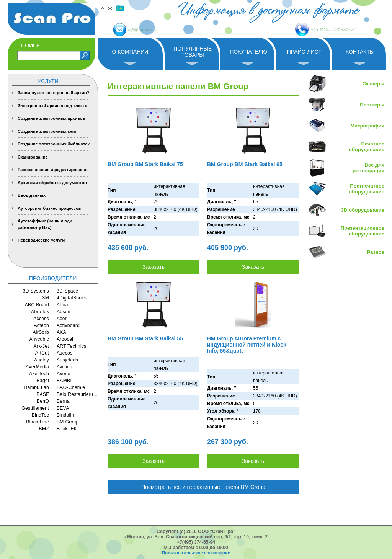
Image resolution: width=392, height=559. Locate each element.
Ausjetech (67, 360)
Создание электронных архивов (51, 118)
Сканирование (33, 157)
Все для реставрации (368, 168)
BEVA (63, 408)
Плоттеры (372, 105)
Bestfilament (36, 408)
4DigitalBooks (72, 298)
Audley (42, 360)
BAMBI (64, 381)
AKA (61, 332)
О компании (130, 52)
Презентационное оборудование (363, 231)
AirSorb (41, 332)
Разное (376, 252)
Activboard (68, 325)
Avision (65, 367)
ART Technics (72, 346)
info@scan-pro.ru (154, 30)
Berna (63, 401)
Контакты (360, 52)
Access (41, 319)
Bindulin (65, 415)
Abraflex (40, 312)
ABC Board (37, 305)
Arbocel (65, 339)
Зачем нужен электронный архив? (53, 93)
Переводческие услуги (41, 240)
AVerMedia (37, 367)
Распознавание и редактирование (53, 170)
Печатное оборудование (367, 147)
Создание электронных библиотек (54, 144)
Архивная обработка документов (52, 183)
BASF (43, 394)
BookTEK (67, 429)
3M (46, 298)
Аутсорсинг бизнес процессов (49, 208)
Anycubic (39, 339)
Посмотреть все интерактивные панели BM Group (203, 487)
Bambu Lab (37, 387)
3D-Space (67, 291)
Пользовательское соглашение (196, 553)
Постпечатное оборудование (367, 189)
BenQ (43, 401)
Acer (62, 319)
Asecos (65, 353)
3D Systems (36, 291)
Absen (64, 312)
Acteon (41, 325)
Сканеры (373, 84)
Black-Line (38, 422)
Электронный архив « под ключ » (52, 106)
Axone (64, 374)
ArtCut (42, 353)
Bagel (43, 381)
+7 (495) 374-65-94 (313, 29)
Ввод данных (32, 195)
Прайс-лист (304, 52)
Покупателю (248, 52)
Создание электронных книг (47, 131)
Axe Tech (39, 374)
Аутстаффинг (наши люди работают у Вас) (45, 224)
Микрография (367, 126)
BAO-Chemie (71, 387)
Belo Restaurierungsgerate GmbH (77, 394)
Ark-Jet (41, 346)
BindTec (40, 415)
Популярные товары (193, 51)
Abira (62, 305)
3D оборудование (363, 210)
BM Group (68, 422)
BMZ (44, 429)
